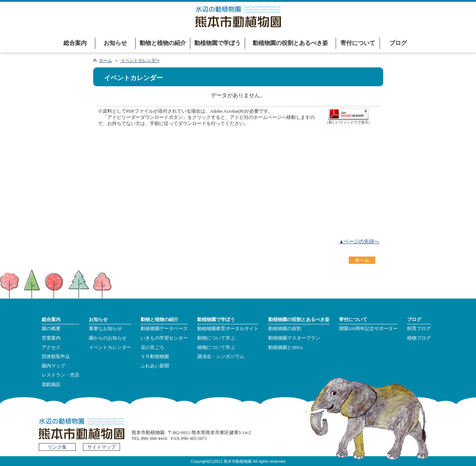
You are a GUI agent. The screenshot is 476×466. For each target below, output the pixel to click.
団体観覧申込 (56, 357)
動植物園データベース (164, 329)
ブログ (398, 43)
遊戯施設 (51, 384)
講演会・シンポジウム (221, 357)
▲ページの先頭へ (359, 242)
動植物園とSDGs (286, 348)
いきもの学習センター (164, 338)
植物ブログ (419, 338)
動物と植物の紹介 (163, 43)
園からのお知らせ (108, 338)
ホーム (105, 61)
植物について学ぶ (216, 348)
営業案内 (51, 338)
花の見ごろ (152, 348)
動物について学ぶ (216, 338)
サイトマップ (102, 447)
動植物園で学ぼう (218, 43)
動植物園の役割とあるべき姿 (290, 43)
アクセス (51, 348)
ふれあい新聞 (155, 366)
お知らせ (115, 43)
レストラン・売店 (61, 375)
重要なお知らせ (105, 329)
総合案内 (75, 43)
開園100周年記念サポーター (368, 329)
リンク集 (57, 447)
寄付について (358, 43)
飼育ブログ (419, 329)
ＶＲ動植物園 (155, 357)
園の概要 (51, 329)
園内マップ (53, 366)
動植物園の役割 (285, 329)
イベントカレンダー (140, 61)
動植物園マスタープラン (294, 338)
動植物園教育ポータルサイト (228, 329)
